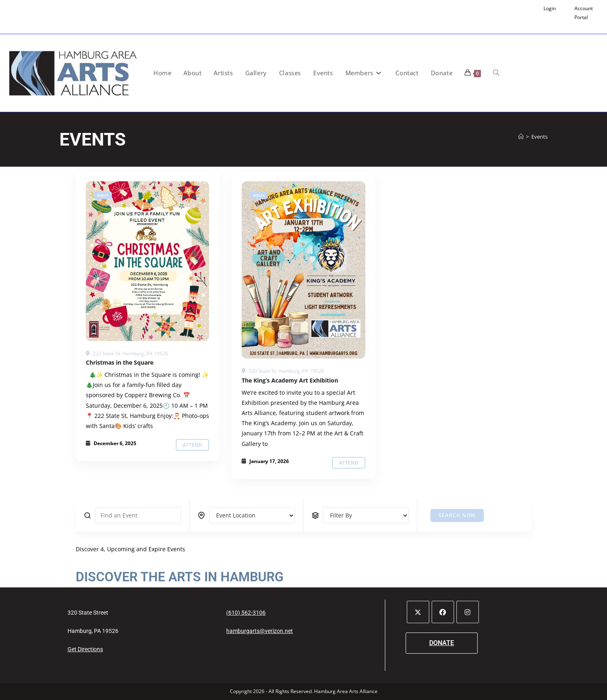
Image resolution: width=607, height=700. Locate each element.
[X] (418, 612)
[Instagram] (468, 612)
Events (539, 137)
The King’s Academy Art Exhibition (290, 380)
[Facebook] (443, 612)
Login (550, 8)
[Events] (147, 261)
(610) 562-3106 (246, 613)
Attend (192, 445)
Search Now (457, 515)
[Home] (521, 137)
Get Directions (85, 649)
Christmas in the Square (120, 362)
